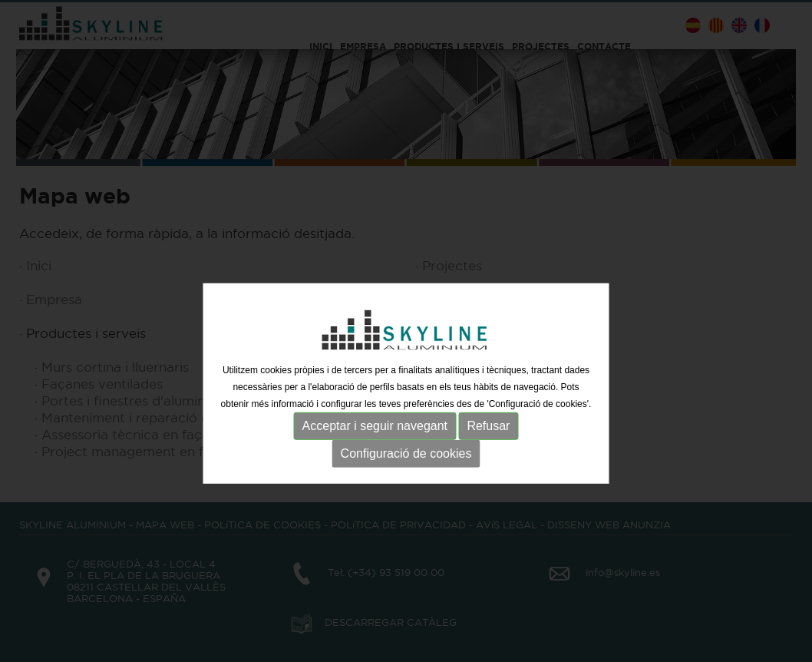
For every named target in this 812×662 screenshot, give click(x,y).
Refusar (488, 455)
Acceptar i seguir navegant (375, 455)
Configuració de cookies (406, 483)
